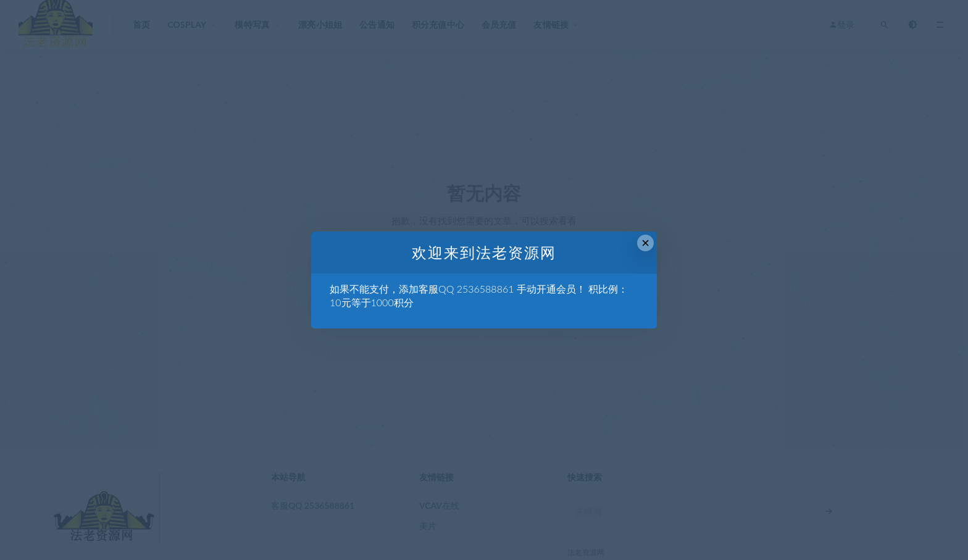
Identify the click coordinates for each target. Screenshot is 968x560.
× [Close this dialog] (645, 243)
